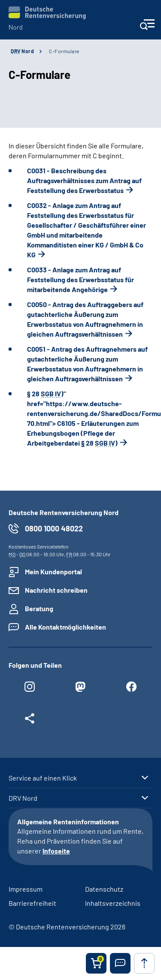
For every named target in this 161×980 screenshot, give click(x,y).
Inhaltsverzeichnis (113, 903)
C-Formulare (64, 51)
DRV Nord (23, 798)
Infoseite (56, 851)
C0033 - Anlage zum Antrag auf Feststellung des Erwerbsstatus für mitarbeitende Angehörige (80, 279)
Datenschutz (104, 889)
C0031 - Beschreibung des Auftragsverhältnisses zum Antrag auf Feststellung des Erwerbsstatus (84, 180)
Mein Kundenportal (53, 571)
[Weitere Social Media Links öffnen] (30, 721)
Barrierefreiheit (32, 903)
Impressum (26, 889)
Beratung (39, 608)
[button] (120, 963)
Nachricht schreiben (56, 590)
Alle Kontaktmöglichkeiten (65, 627)
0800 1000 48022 (54, 528)
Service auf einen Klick (43, 778)
